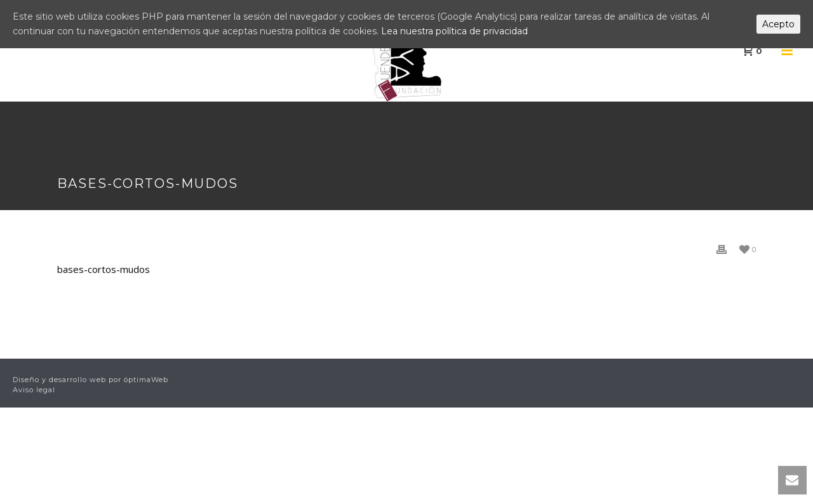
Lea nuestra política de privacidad (454, 31)
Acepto (778, 24)
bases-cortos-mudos (104, 269)
